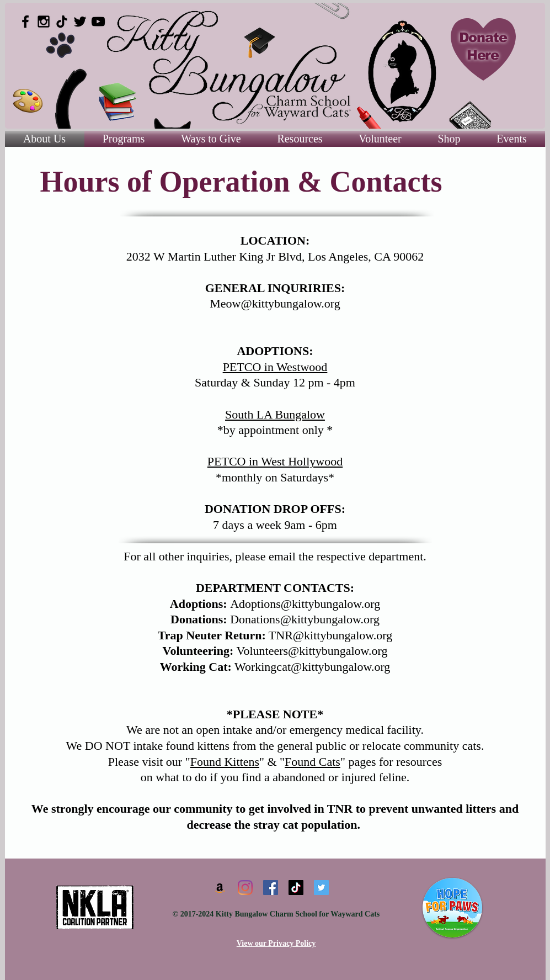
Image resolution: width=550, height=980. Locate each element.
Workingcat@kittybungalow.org (312, 667)
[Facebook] (271, 888)
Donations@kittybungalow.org (305, 619)
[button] (300, 139)
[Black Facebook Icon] (25, 22)
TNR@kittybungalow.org (330, 635)
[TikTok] (62, 22)
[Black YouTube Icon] (98, 22)
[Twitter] (321, 888)
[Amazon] (220, 888)
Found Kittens (225, 762)
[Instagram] (245, 888)
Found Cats (313, 762)
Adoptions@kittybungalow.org (305, 604)
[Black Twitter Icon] (80, 22)
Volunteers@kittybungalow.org (312, 651)
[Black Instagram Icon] (44, 22)
